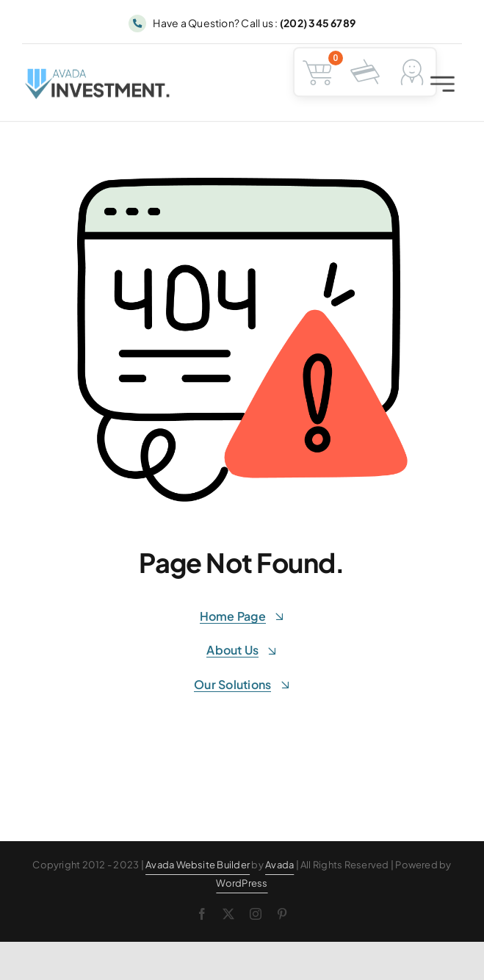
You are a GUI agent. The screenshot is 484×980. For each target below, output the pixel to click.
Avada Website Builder (198, 865)
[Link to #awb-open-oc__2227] (443, 86)
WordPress (242, 883)
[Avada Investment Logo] (98, 77)
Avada (279, 865)
